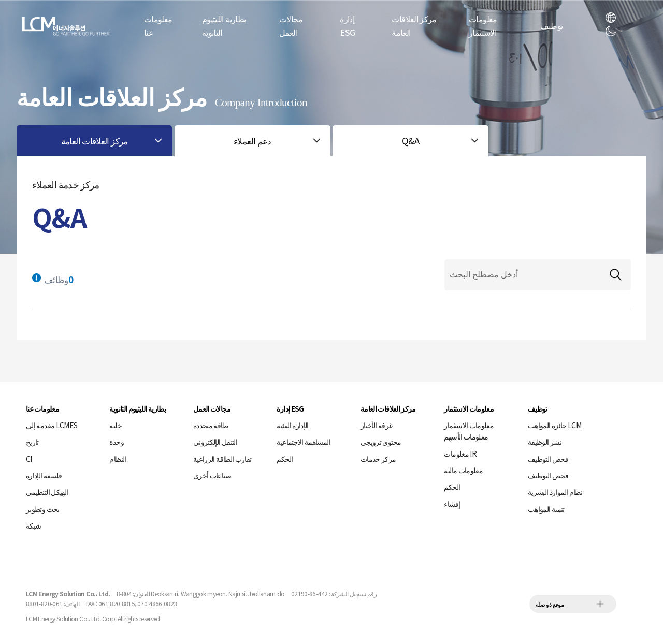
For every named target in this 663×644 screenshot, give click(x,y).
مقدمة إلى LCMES (52, 425)
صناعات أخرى (212, 475)
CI (29, 459)
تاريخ (32, 442)
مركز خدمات (378, 459)
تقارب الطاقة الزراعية (222, 459)
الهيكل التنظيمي (47, 492)
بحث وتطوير (43, 509)
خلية (115, 425)
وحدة (116, 442)
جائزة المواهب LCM (554, 425)
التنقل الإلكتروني (215, 442)
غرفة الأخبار (376, 425)
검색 (615, 275)
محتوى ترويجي (381, 442)
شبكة (33, 525)
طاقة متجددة (211, 425)
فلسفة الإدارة (44, 475)
